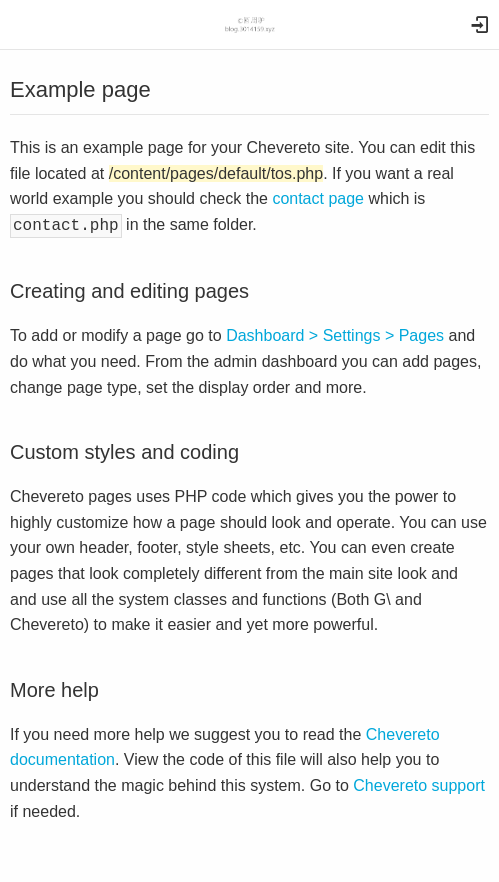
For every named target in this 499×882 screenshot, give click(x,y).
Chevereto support (419, 783)
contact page (318, 198)
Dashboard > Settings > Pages (335, 333)
